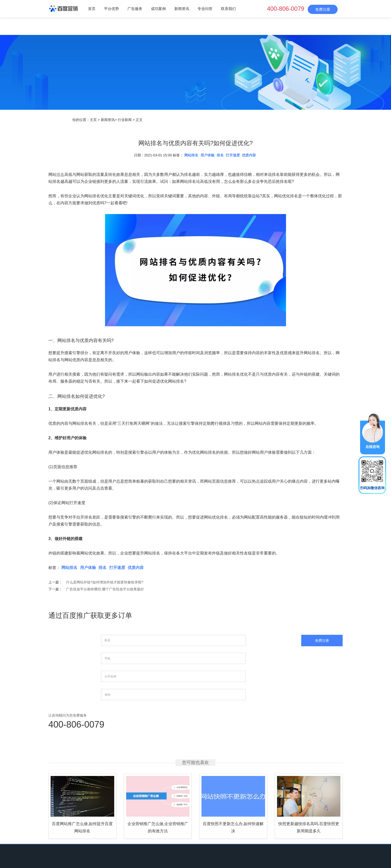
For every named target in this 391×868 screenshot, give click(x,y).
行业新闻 (125, 120)
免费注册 (323, 9)
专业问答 (205, 9)
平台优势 (111, 9)
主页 (93, 120)
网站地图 (253, 835)
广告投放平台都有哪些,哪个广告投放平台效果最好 (105, 589)
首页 (92, 9)
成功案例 (158, 9)
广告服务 (135, 9)
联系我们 (228, 9)
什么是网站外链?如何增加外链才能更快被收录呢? (105, 582)
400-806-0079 (286, 9)
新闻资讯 (182, 9)
